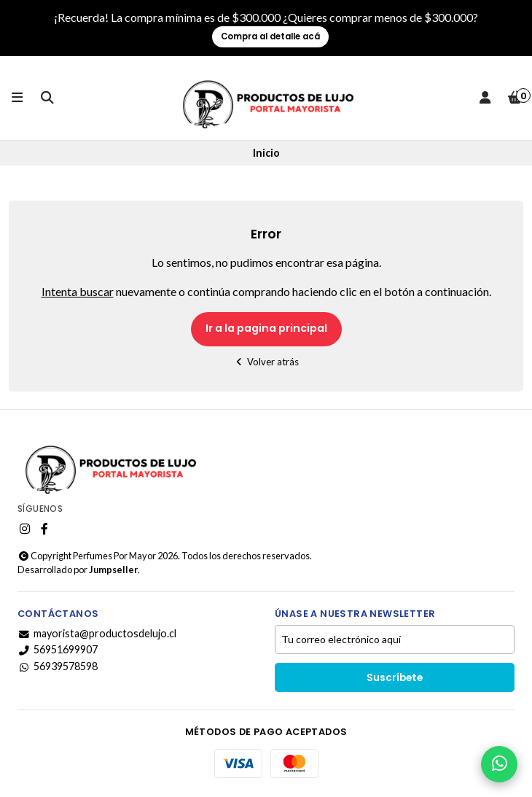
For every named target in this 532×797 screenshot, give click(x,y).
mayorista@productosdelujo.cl (97, 634)
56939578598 (58, 666)
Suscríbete (395, 678)
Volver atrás (266, 362)
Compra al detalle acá (270, 36)
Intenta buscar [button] (78, 291)
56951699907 (58, 650)
